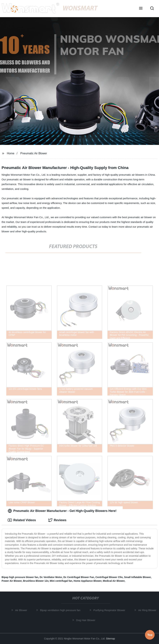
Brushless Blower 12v (36, 581)
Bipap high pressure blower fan (20, 577)
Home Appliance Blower (88, 581)
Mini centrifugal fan (61, 581)
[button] (141, 9)
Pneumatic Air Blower (34, 153)
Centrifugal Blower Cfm (109, 577)
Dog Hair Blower (87, 620)
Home (11, 153)
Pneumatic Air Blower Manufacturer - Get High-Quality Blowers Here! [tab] (62, 511)
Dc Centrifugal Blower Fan (79, 577)
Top (150, 635)
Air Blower (22, 610)
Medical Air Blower (114, 581)
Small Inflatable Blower (138, 577)
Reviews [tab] (57, 520)
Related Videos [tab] (22, 520)
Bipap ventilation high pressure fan (61, 610)
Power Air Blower (12, 581)
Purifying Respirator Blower (110, 610)
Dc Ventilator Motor (51, 577)
